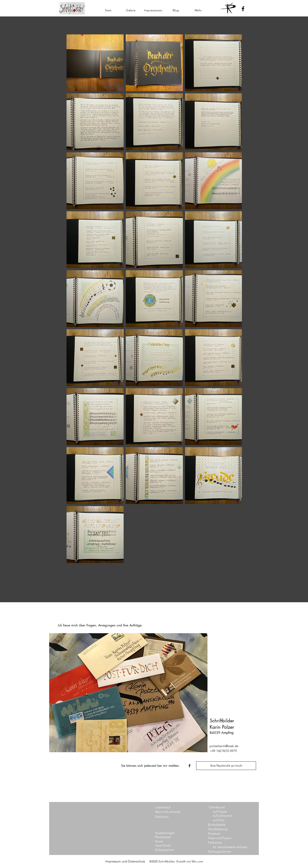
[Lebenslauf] (167, 807)
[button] (131, 10)
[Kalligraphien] (167, 850)
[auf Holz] (225, 820)
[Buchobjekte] (220, 825)
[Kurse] (167, 841)
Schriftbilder (222, 721)
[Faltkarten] (220, 842)
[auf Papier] (225, 811)
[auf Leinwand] (225, 816)
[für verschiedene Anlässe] (230, 847)
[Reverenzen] (167, 837)
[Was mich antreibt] (168, 812)
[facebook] (190, 766)
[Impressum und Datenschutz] (125, 861)
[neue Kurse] (167, 845)
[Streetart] (220, 833)
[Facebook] (243, 9)
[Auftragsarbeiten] (226, 851)
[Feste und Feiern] (220, 838)
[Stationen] (167, 817)
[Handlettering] (220, 829)
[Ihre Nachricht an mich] (226, 766)
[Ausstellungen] (167, 833)
